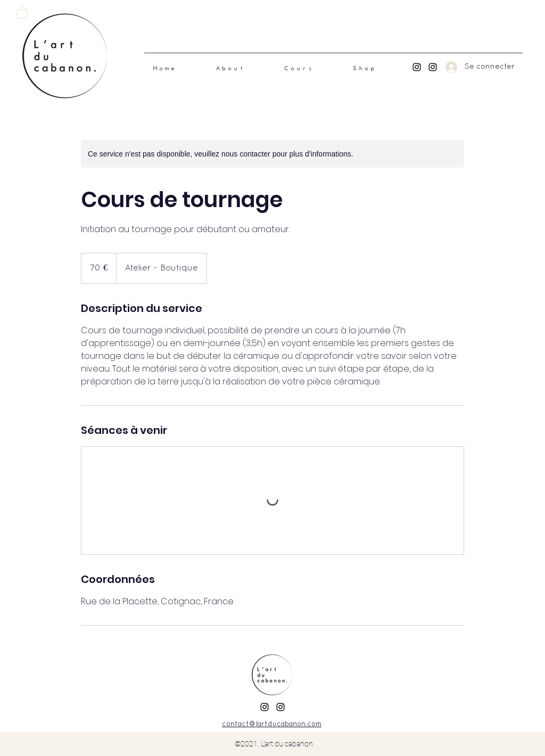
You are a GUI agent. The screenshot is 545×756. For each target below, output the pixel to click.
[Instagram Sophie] (433, 67)
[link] (22, 12)
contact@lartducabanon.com (272, 725)
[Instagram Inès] (417, 67)
